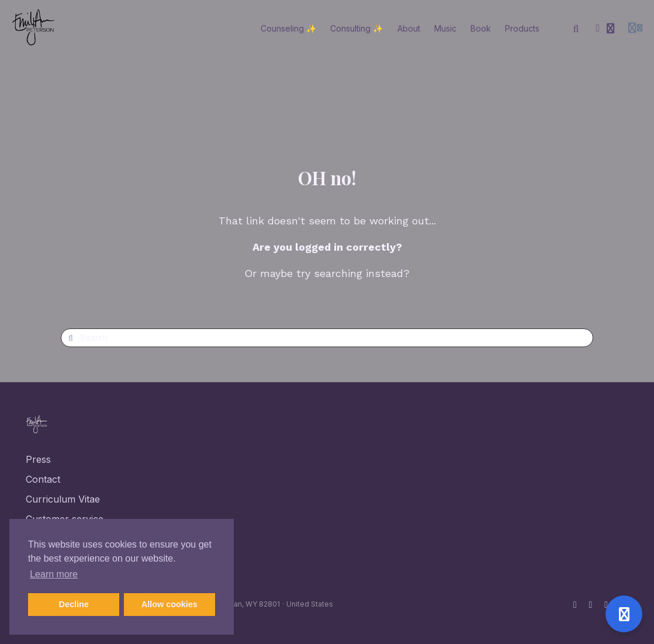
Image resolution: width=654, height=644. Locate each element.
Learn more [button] (54, 574)
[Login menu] (635, 29)
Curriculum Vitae (63, 499)
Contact (43, 479)
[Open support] (624, 614)
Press (38, 459)
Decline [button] (74, 604)
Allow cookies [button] (169, 604)
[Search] (576, 29)
